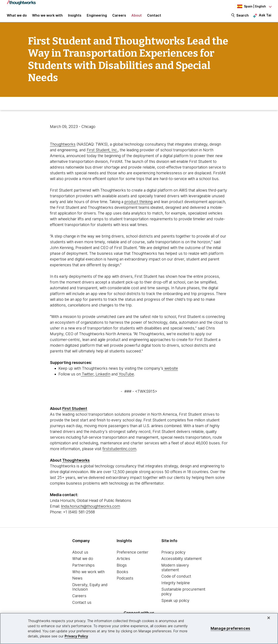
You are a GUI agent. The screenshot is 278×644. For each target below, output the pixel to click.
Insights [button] (75, 17)
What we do (83, 562)
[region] (139, 628)
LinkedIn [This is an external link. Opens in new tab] (102, 378)
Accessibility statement (182, 562)
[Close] (269, 618)
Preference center (133, 556)
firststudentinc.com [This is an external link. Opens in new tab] (119, 452)
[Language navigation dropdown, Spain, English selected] (248, 6)
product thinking (138, 205)
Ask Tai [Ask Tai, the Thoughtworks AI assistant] (265, 17)
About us (80, 556)
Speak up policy (175, 604)
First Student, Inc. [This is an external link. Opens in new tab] (102, 154)
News (77, 582)
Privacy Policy (76, 636)
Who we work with (88, 575)
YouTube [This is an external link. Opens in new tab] (126, 378)
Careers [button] (119, 17)
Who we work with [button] (47, 17)
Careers (79, 600)
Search (243, 17)
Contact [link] (154, 17)
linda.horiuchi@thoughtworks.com (91, 510)
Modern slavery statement (175, 571)
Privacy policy (173, 556)
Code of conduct (176, 580)
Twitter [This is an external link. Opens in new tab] (87, 378)
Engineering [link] (97, 17)
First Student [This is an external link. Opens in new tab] (75, 412)
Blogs (122, 569)
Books (122, 575)
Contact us (82, 606)
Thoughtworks (63, 148)
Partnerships (83, 569)
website (171, 372)
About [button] (137, 17)
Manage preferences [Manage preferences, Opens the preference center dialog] (230, 628)
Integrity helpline (176, 586)
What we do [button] (17, 17)
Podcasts (125, 582)
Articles (123, 562)
